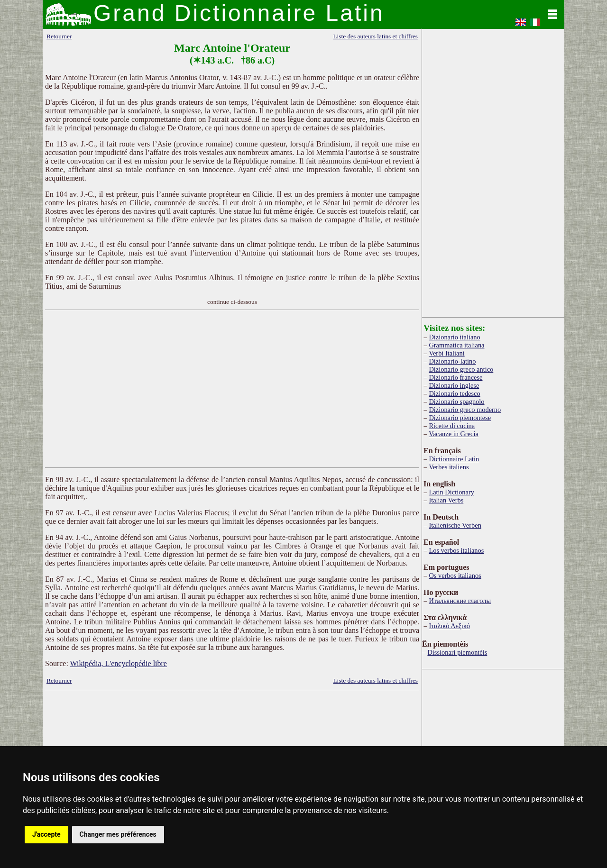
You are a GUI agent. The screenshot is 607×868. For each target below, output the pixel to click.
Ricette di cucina (452, 426)
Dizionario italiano (454, 337)
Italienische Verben (455, 525)
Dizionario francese (455, 377)
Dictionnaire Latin (454, 459)
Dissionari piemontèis (457, 652)
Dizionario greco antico (461, 369)
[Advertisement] (232, 389)
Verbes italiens (449, 467)
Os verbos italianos (455, 576)
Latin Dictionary (451, 492)
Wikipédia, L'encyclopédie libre (119, 663)
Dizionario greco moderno (465, 410)
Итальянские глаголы (460, 601)
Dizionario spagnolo (456, 402)
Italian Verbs (446, 500)
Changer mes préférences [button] (118, 834)
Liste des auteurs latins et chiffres (375, 36)
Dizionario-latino (452, 361)
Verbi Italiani (447, 353)
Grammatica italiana (456, 345)
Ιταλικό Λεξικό (449, 626)
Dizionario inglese (454, 385)
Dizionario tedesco (454, 393)
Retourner (59, 36)
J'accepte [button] (46, 834)
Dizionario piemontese (460, 418)
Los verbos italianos (456, 550)
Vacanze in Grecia (454, 434)
